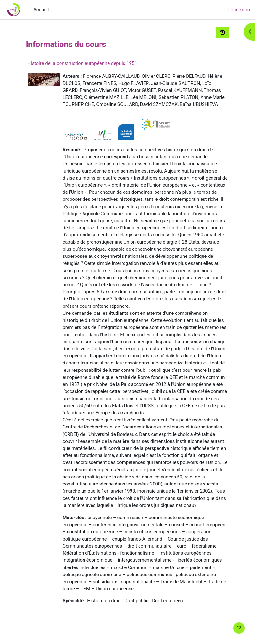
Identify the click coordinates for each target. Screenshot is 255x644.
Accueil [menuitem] (41, 10)
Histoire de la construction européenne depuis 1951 (82, 63)
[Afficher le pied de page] (239, 628)
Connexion (239, 10)
